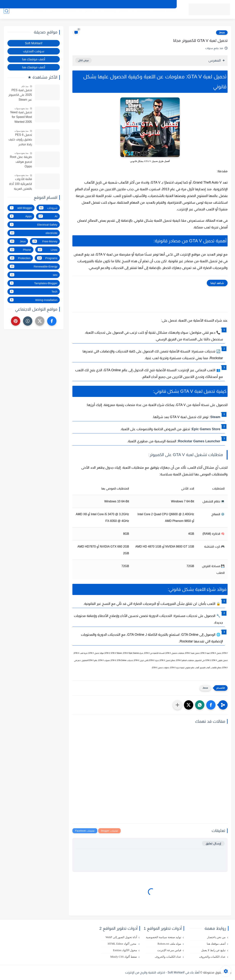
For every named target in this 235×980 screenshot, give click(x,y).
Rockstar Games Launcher (199, 441)
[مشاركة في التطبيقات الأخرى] (177, 705)
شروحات (48, 208)
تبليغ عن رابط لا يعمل (213, 950)
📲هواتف (106, 15)
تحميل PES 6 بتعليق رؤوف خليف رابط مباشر (20, 139)
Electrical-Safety (34, 224)
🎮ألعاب (154, 15)
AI (48, 216)
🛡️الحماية (169, 15)
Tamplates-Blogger (34, 283)
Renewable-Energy (34, 266)
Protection (20, 258)
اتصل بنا (120, 4)
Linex (48, 250)
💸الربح (120, 15)
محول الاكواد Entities (125, 950)
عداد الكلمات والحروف (212, 957)
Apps (21, 216)
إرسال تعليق (213, 843)
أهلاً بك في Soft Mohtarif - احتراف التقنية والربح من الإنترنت (162, 972)
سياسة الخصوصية (139, 4)
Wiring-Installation (34, 300)
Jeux (222, 33)
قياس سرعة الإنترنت (169, 950)
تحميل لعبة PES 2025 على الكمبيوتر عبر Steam (20, 95)
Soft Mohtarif (34, 43)
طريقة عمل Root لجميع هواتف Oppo (21, 162)
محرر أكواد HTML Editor (122, 944)
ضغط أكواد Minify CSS (124, 957)
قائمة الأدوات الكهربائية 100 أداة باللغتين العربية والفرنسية (21, 184)
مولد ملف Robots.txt (169, 944)
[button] (211, 705)
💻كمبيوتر (139, 15)
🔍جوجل (85, 15)
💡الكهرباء (36, 15)
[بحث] (6, 15)
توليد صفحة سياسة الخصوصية (164, 937)
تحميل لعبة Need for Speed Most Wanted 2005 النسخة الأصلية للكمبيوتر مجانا (21, 118)
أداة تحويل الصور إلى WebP (121, 937)
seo (34, 275)
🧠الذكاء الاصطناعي (59, 15)
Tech (34, 291)
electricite (34, 233)
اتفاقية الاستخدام (163, 4)
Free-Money (45, 241)
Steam (215, 417)
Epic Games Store (206, 429)
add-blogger (21, 208)
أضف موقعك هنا (34, 59)
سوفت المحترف (34, 51)
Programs (47, 258)
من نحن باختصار (102, 4)
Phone (20, 250)
